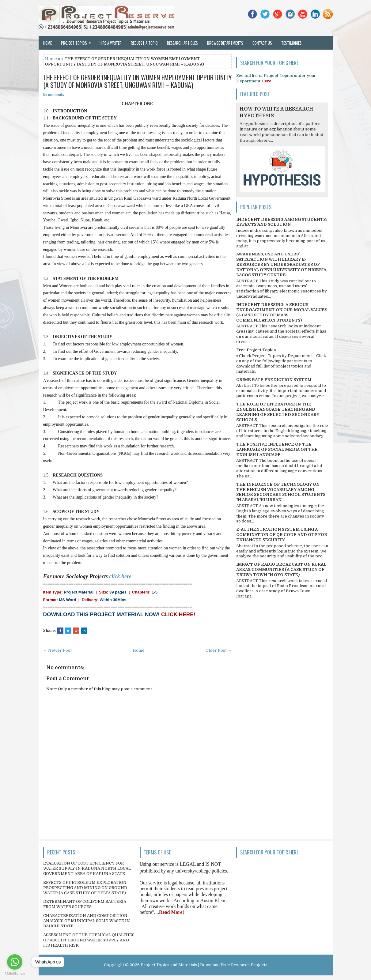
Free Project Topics (256, 350)
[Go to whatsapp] (15, 962)
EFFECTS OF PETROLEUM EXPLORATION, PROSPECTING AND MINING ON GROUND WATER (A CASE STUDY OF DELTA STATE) (85, 888)
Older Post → (219, 650)
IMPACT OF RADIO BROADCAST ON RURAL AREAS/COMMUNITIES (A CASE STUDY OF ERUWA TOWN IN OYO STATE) (281, 569)
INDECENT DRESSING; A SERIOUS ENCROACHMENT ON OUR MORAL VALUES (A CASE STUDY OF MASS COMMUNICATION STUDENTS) (282, 312)
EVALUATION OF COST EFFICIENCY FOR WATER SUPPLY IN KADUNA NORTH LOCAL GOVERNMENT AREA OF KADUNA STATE (87, 868)
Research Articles (182, 43)
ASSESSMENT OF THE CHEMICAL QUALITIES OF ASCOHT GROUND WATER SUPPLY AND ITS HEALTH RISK (89, 940)
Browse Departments (225, 43)
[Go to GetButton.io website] (15, 974)
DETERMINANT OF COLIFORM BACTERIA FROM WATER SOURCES (85, 904)
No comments (54, 94)
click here (120, 576)
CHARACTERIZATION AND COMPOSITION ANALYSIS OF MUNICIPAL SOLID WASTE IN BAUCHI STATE (87, 921)
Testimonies (291, 43)
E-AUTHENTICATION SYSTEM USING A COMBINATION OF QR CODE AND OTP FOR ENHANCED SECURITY (282, 535)
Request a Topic (144, 43)
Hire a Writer (111, 43)
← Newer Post (57, 650)
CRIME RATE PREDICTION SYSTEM (274, 380)
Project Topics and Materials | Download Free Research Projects (204, 965)
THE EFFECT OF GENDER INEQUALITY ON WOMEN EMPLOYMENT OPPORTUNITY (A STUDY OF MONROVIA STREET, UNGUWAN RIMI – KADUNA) (137, 81)
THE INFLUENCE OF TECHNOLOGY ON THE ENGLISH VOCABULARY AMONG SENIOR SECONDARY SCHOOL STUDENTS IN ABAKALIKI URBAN (281, 492)
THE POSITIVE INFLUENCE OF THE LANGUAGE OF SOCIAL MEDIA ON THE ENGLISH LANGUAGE (277, 449)
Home (47, 43)
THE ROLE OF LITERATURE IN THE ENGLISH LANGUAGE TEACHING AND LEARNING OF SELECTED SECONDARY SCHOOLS (278, 412)
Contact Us (262, 43)
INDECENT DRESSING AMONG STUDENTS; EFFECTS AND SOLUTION (282, 222)
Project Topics (78, 41)
